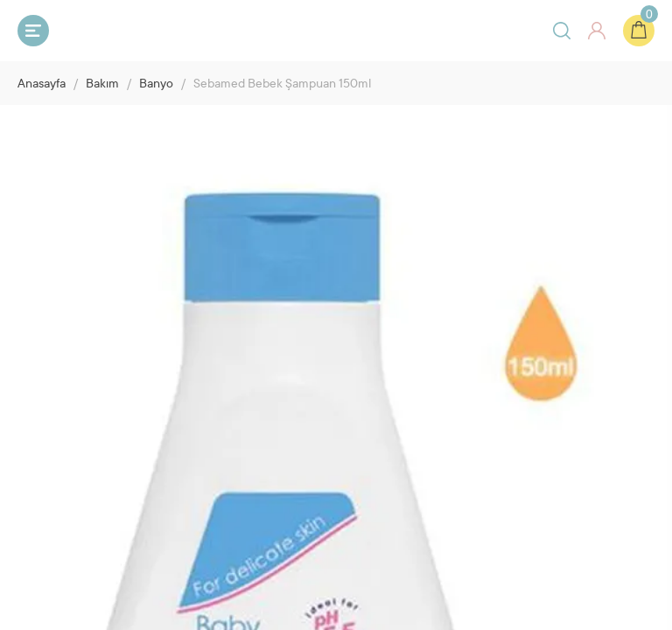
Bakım (102, 85)
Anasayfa (42, 85)
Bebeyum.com (128, 30)
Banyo (156, 85)
